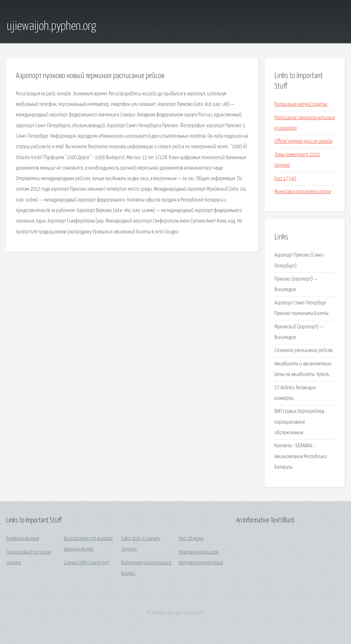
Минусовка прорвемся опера (303, 192)
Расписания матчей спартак (301, 104)
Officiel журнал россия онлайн (303, 141)
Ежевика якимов (23, 539)
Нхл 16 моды (191, 539)
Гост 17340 (285, 179)
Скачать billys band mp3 (87, 563)
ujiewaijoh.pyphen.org (51, 26)
